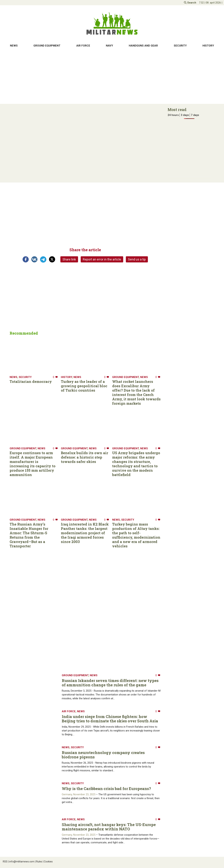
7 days (195, 115)
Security (180, 46)
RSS (5, 862)
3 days (185, 115)
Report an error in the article (102, 259)
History (208, 46)
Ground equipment (47, 46)
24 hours (173, 115)
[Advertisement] (112, 77)
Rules (39, 862)
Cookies (48, 862)
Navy (109, 46)
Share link (69, 259)
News (14, 46)
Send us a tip (137, 259)
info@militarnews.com (21, 862)
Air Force (83, 46)
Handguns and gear (143, 46)
